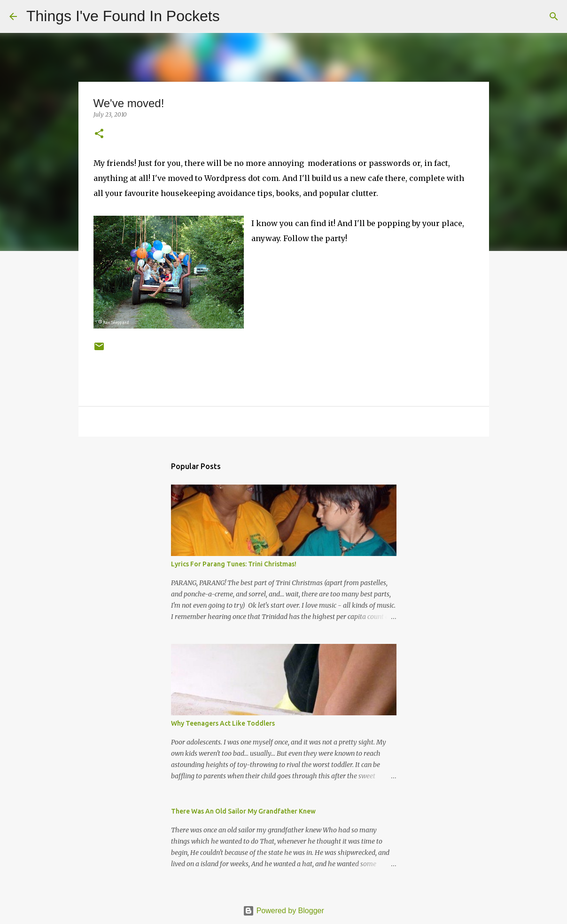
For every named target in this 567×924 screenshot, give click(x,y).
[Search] (233, 16)
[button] (99, 134)
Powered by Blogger (283, 911)
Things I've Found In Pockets (123, 16)
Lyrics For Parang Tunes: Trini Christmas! (234, 564)
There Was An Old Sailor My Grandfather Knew (243, 811)
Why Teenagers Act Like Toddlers (223, 723)
